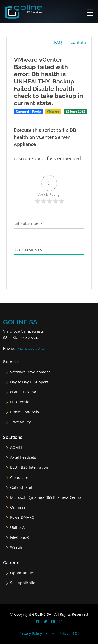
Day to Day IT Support (29, 382)
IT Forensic (20, 402)
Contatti (78, 42)
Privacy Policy (30, 633)
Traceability (20, 422)
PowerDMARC (22, 517)
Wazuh (16, 547)
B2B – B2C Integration (29, 467)
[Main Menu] (90, 12)
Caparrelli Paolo (28, 111)
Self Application (24, 583)
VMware (53, 111)
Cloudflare (19, 478)
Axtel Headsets (23, 457)
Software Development (30, 372)
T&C (76, 633)
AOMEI (16, 447)
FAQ (58, 42)
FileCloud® (20, 537)
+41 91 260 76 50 (31, 348)
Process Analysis (25, 412)
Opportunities (22, 573)
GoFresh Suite (22, 488)
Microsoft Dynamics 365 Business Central (46, 497)
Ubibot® (18, 528)
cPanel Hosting (23, 392)
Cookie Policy (57, 633)
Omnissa (18, 507)
